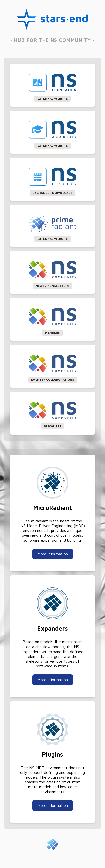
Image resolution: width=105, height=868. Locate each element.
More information (53, 554)
